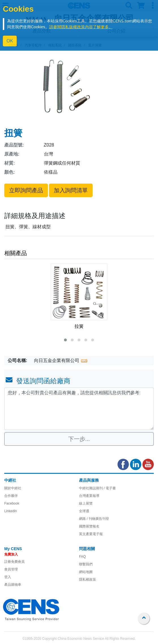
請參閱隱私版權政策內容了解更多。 (81, 27)
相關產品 (16, 253)
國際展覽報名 (89, 526)
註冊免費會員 (14, 562)
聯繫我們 (86, 564)
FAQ (82, 557)
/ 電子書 (109, 488)
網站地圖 (86, 572)
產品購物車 (13, 585)
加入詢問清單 (71, 190)
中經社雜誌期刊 (91, 488)
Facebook (12, 503)
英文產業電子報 (91, 534)
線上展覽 (86, 503)
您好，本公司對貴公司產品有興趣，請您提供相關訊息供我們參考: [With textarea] (79, 409)
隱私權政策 (87, 580)
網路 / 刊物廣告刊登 (94, 519)
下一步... (79, 439)
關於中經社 (13, 488)
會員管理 (11, 569)
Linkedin (11, 511)
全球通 (84, 511)
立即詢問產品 (26, 190)
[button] (65, 340)
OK (10, 41)
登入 (8, 577)
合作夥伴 (11, 496)
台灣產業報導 (89, 496)
